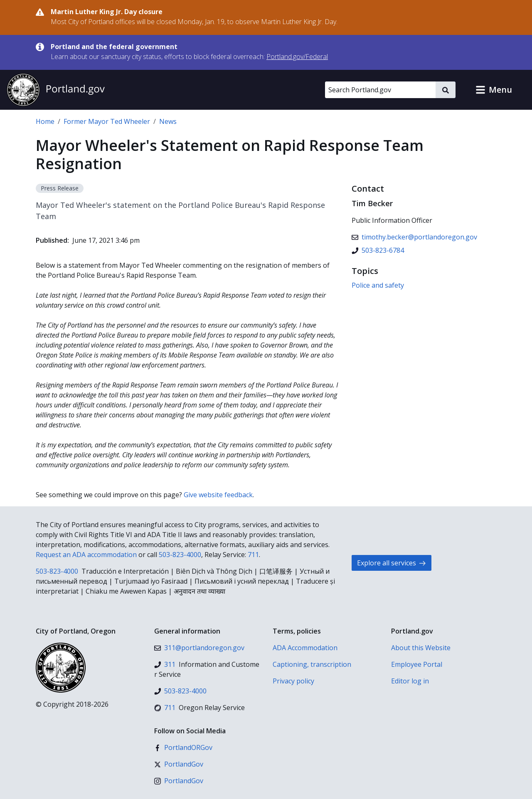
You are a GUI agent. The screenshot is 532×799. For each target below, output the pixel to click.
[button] (494, 90)
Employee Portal (417, 664)
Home (45, 121)
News (168, 121)
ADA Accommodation (305, 648)
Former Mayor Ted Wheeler (107, 121)
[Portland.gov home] (56, 90)
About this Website (421, 648)
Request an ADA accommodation (86, 555)
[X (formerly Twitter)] (179, 764)
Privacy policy (293, 681)
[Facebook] (183, 747)
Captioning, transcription (312, 664)
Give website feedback (218, 495)
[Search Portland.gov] (380, 90)
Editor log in (410, 681)
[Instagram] (179, 781)
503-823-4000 (180, 555)
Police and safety (378, 285)
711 (253, 555)
